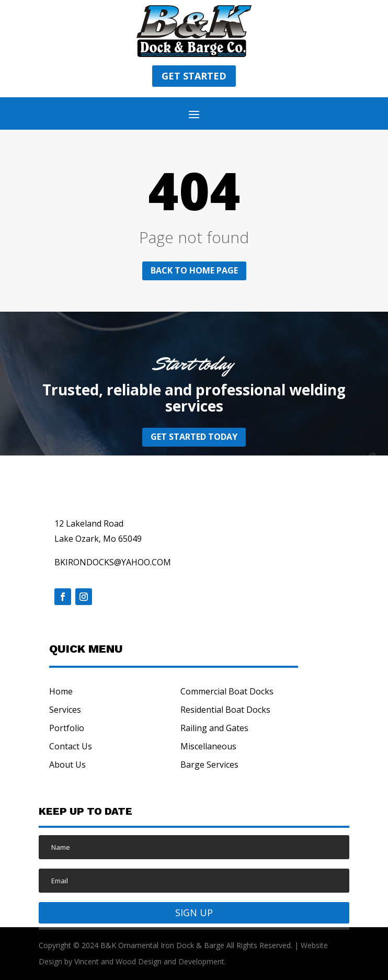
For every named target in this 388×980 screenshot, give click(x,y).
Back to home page (194, 270)
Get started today (194, 437)
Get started (194, 76)
